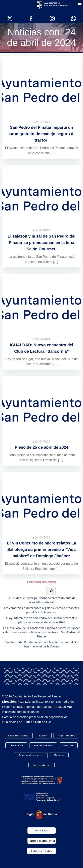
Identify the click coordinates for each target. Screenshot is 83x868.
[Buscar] (51, 591)
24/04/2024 (43, 122)
